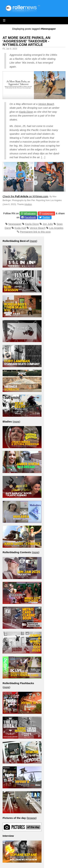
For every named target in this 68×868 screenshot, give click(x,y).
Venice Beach (46, 104)
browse (31, 818)
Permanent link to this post (35, 232)
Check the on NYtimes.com (25, 196)
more (33, 241)
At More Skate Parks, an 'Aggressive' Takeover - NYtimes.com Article (26, 41)
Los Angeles (56, 228)
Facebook (30, 217)
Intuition (28, 204)
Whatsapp (30, 213)
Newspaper (15, 224)
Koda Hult (20, 228)
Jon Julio (48, 224)
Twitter (46, 217)
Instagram (48, 213)
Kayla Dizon (26, 112)
